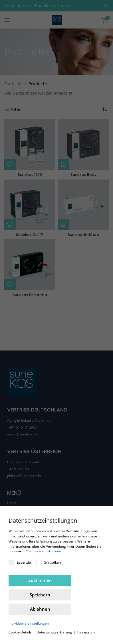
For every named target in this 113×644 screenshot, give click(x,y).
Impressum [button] (86, 632)
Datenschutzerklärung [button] (55, 632)
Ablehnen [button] (40, 609)
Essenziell (21, 562)
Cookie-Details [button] (21, 632)
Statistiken (48, 562)
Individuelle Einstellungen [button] (29, 623)
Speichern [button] (40, 595)
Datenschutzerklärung (43, 552)
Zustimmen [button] (40, 580)
